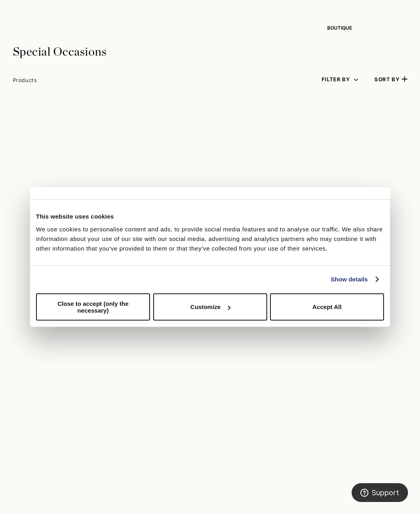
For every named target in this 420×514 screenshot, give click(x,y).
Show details (349, 279)
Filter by (336, 79)
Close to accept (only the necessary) (93, 307)
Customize (210, 307)
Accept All (327, 307)
